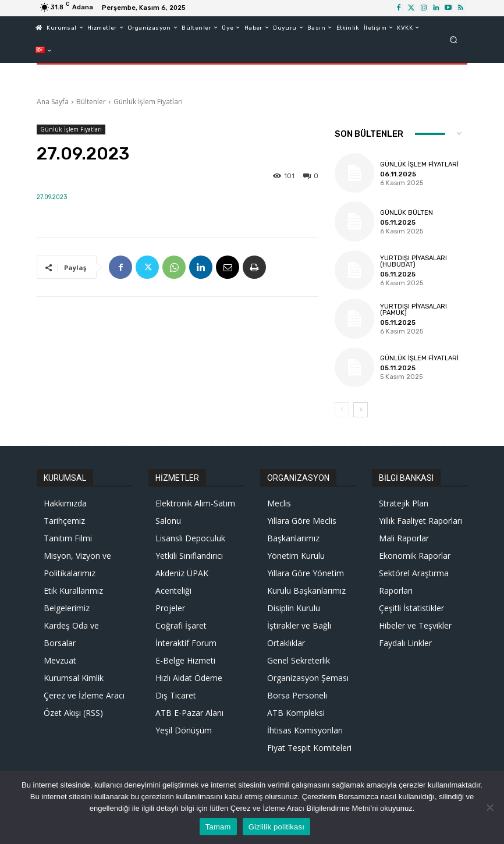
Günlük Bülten (407, 213)
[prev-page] (342, 410)
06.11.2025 (397, 174)
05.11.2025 (397, 223)
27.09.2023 (52, 197)
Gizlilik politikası (277, 827)
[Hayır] (489, 807)
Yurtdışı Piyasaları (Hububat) (414, 261)
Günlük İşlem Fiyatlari (148, 102)
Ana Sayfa (53, 102)
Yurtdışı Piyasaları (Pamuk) (414, 310)
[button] (454, 39)
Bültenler (91, 102)
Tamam (218, 827)
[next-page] (361, 410)
